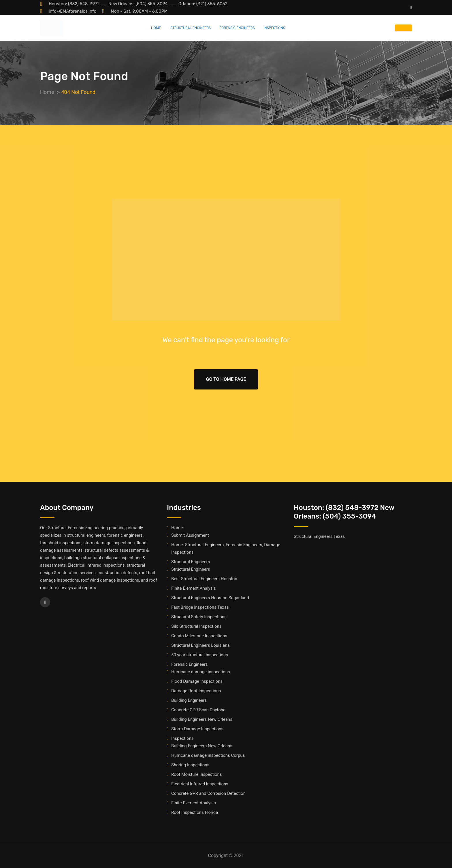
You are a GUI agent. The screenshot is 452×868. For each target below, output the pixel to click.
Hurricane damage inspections (201, 672)
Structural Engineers (191, 28)
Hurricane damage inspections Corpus (208, 755)
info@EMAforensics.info (72, 11)
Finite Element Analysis (194, 588)
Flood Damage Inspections (197, 681)
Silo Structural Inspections (196, 626)
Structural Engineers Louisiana (200, 645)
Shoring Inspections (190, 765)
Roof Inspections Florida (195, 812)
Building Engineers (189, 700)
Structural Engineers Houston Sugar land (210, 598)
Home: (156, 28)
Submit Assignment (190, 535)
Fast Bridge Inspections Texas (200, 607)
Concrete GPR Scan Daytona (198, 710)
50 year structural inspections (200, 655)
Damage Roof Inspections (196, 691)
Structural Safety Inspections (199, 617)
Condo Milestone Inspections (199, 636)
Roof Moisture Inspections (197, 774)
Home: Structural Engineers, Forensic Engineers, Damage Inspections (226, 549)
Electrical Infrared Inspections (200, 784)
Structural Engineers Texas (319, 536)
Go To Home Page (226, 379)
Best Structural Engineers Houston (204, 579)
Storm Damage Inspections (197, 729)
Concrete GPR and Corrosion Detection (208, 793)
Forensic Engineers (237, 28)
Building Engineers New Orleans (202, 719)
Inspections (274, 28)
